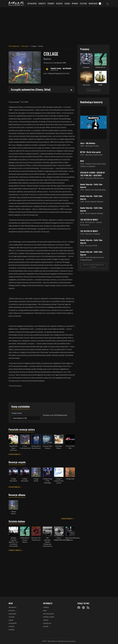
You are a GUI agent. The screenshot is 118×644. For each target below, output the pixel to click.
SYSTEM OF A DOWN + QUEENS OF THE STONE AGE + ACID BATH (93, 174)
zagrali (11, 620)
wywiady (12, 630)
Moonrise (86, 85)
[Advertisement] (59, 25)
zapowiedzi (12, 614)
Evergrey (86, 67)
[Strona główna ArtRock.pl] (16, 4)
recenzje (12, 617)
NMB (101, 85)
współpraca (47, 623)
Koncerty (42, 4)
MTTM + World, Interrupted (90, 152)
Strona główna (14, 46)
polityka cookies (49, 617)
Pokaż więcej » (15, 454)
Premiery (51, 4)
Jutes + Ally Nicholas (88, 143)
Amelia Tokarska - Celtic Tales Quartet (91, 186)
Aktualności (32, 4)
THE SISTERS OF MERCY (89, 220)
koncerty (12, 610)
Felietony (83, 4)
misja (45, 610)
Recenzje (59, 4)
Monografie (93, 4)
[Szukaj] (107, 4)
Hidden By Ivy (101, 67)
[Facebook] (79, 607)
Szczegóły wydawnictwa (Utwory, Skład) (31, 89)
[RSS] (88, 607)
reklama (46, 620)
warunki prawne (49, 614)
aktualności (12, 607)
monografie (13, 623)
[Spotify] (83, 607)
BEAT (82, 161)
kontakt (46, 626)
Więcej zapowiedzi (93, 90)
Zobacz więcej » (15, 550)
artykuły (11, 626)
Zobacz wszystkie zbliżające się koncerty (93, 266)
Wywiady (75, 4)
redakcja (46, 607)
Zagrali (67, 4)
